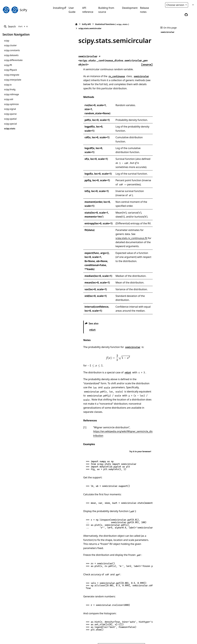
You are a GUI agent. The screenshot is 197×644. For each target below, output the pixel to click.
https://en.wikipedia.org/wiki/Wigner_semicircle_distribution (106, 367)
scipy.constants (12, 50)
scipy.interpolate (13, 80)
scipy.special (10, 124)
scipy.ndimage (11, 94)
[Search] (16, 26)
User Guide (72, 10)
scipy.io (8, 85)
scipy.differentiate (13, 60)
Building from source (106, 10)
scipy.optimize (11, 104)
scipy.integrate (12, 75)
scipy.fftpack (10, 70)
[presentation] (107, 301)
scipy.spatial (10, 119)
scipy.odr (9, 99)
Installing (58, 8)
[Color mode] (193, 5)
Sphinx (23, 640)
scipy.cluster (10, 45)
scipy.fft (8, 65)
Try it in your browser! (140, 383)
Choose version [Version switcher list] (176, 5)
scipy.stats (10, 128)
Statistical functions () (90, 24)
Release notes (145, 10)
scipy (7, 41)
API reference (88, 10)
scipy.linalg (10, 89)
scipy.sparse (10, 114)
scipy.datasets (11, 55)
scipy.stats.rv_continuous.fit (118, 194)
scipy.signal (10, 109)
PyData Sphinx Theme (174, 637)
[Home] (55, 24)
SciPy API (65, 24)
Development (130, 8)
